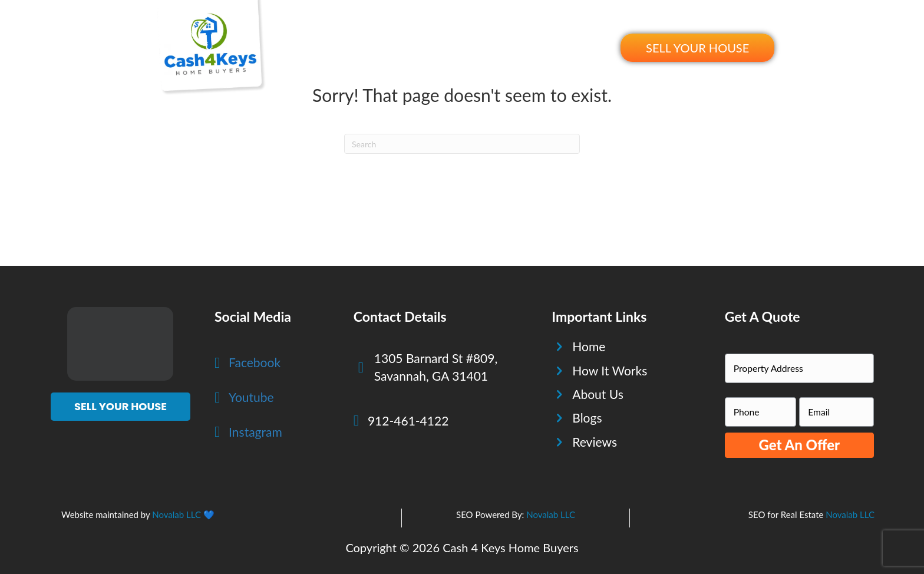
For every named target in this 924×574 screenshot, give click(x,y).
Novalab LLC (176, 514)
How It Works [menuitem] (404, 47)
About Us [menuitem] (476, 47)
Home (589, 346)
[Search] (462, 144)
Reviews (595, 442)
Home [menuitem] (340, 47)
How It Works (610, 370)
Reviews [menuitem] (535, 47)
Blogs (587, 418)
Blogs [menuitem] (586, 47)
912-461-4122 (408, 420)
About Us (598, 394)
